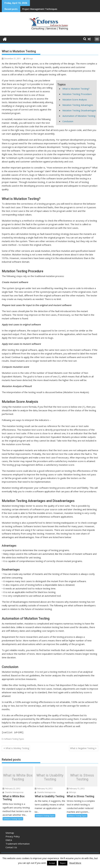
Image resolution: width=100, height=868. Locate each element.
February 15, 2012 (76, 788)
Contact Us (11, 847)
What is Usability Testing (50, 777)
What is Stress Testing (82, 777)
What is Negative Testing (82, 748)
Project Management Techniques (40, 9)
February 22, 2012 (11, 788)
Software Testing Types (14, 739)
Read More (75, 863)
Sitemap (10, 832)
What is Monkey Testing (17, 748)
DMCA (9, 840)
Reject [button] (63, 863)
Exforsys (28, 59)
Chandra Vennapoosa (13, 792)
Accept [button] (52, 863)
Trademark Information (18, 843)
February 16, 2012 (44, 788)
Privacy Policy (13, 836)
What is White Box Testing (18, 777)
